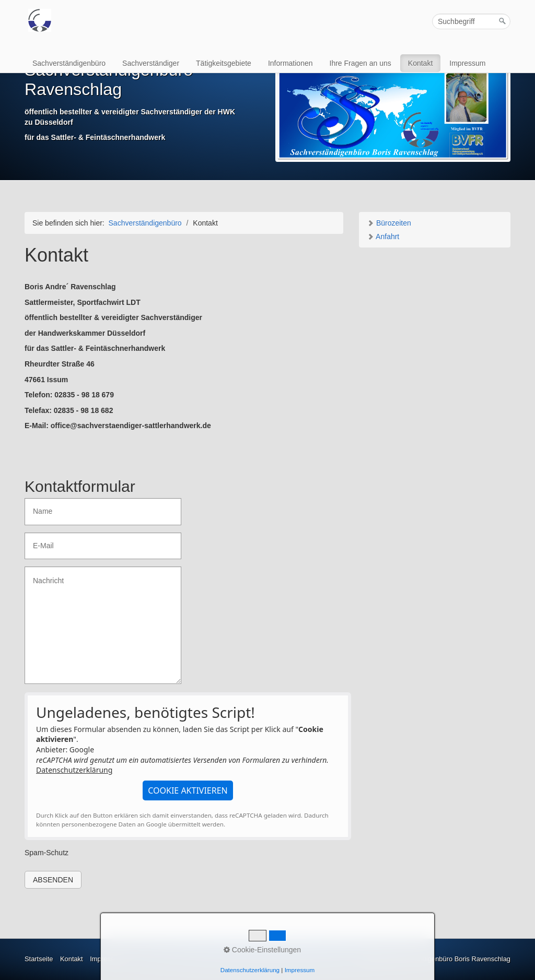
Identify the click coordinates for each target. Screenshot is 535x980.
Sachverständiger (151, 63)
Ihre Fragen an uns (360, 63)
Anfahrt (383, 237)
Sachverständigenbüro (69, 63)
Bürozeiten (389, 223)
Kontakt (420, 63)
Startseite (39, 959)
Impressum (467, 63)
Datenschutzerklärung (74, 770)
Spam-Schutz (46, 853)
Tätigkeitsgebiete (224, 63)
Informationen (290, 63)
